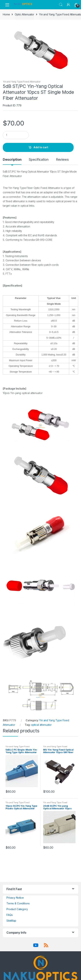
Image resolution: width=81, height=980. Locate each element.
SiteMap (11, 921)
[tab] (12, 161)
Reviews (62, 160)
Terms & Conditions (18, 903)
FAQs (10, 915)
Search (61, 5)
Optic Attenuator (24, 14)
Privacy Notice (15, 898)
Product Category (17, 909)
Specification (39, 160)
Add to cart (41, 147)
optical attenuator (41, 725)
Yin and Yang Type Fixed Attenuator (22, 82)
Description (12, 160)
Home (6, 14)
